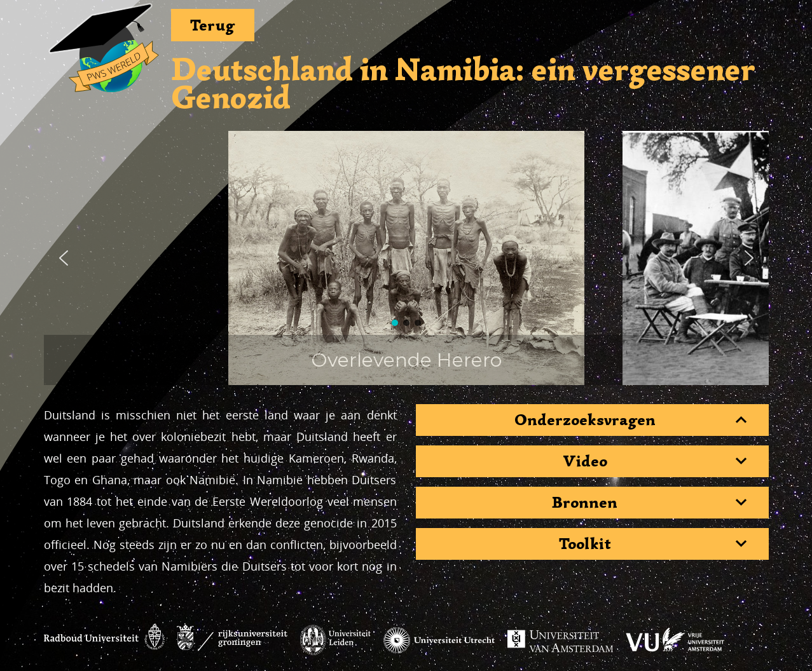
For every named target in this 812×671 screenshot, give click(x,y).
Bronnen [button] (585, 503)
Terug (213, 25)
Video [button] (585, 461)
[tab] (592, 420)
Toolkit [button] (585, 544)
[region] (406, 258)
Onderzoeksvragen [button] (585, 420)
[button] (64, 258)
